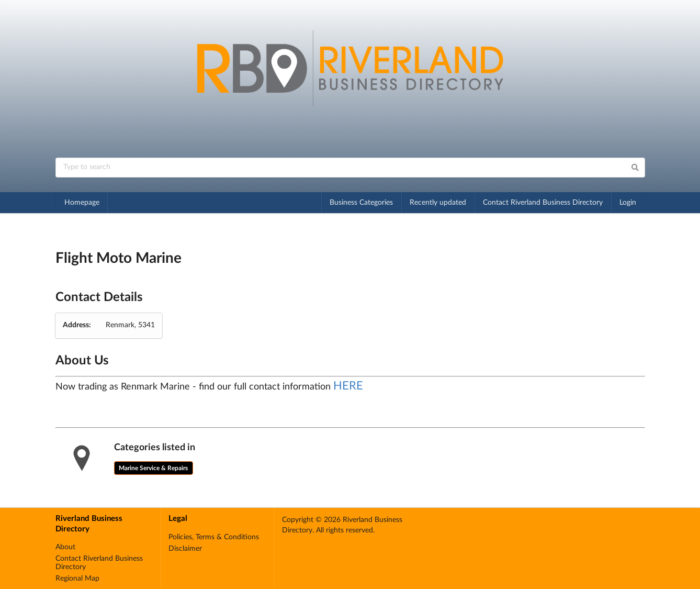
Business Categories (361, 203)
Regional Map (77, 579)
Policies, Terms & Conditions (214, 537)
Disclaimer (185, 549)
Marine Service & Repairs (153, 468)
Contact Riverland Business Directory (543, 203)
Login (628, 203)
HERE (348, 386)
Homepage (82, 203)
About (65, 547)
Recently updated (438, 203)
